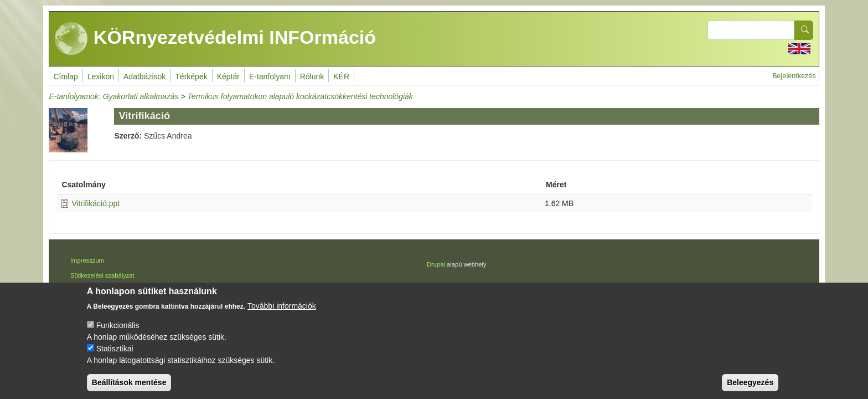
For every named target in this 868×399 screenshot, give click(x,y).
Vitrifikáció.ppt (95, 203)
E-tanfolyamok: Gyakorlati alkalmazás (113, 96)
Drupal (436, 264)
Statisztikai (115, 350)
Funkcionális (118, 327)
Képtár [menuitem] (228, 76)
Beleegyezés (750, 384)
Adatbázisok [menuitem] (144, 76)
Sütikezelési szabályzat (102, 275)
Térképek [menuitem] (191, 76)
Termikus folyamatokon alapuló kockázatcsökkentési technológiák (300, 96)
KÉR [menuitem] (341, 76)
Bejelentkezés (794, 76)
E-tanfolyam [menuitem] (270, 76)
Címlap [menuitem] (65, 76)
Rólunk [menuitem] (312, 76)
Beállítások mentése (129, 384)
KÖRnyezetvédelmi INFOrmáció (215, 39)
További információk (282, 308)
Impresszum (87, 260)
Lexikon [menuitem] (101, 76)
